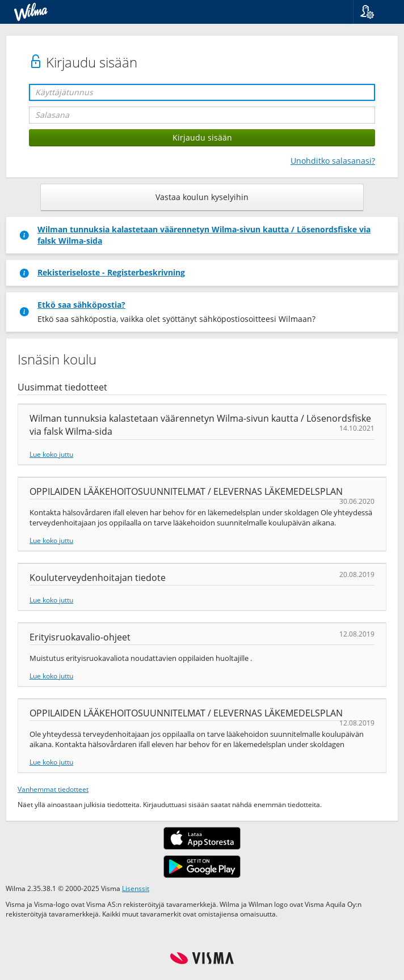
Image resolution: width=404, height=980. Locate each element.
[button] (374, 12)
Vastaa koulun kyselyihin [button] (202, 197)
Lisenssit (136, 888)
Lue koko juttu (51, 454)
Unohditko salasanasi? (333, 161)
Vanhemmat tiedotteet (53, 789)
